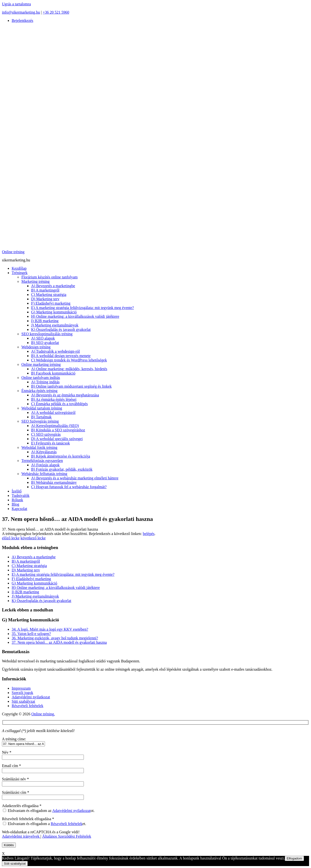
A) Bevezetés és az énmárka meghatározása (65, 395)
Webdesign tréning (36, 347)
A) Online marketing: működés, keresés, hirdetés (69, 369)
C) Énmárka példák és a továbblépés (59, 404)
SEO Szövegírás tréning (40, 421)
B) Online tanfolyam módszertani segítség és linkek (71, 386)
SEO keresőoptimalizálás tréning (47, 334)
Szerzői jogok (22, 693)
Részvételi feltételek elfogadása (28, 819)
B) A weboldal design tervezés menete (61, 356)
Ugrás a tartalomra (16, 4)
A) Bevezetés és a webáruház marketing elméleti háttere (75, 478)
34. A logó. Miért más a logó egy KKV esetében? (50, 629)
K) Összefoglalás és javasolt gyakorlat (61, 330)
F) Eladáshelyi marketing (51, 303)
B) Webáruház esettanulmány (54, 482)
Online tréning (13, 252)
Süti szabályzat (23, 701)
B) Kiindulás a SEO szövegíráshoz (58, 430)
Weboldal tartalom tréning (42, 408)
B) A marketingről (45, 290)
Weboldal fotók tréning (39, 447)
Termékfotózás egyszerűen (42, 461)
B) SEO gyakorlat (45, 343)
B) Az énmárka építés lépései (54, 399)
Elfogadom (294, 858)
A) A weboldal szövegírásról (53, 413)
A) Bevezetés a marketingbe (53, 286)
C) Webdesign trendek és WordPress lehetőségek (69, 360)
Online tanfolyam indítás (41, 378)
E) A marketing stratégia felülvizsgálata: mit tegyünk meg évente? (82, 308)
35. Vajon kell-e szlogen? (31, 634)
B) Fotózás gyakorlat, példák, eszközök (62, 469)
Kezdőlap (19, 268)
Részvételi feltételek (27, 706)
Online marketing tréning (41, 364)
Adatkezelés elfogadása (22, 806)
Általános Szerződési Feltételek (67, 836)
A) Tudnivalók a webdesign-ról (55, 351)
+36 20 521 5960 (56, 12)
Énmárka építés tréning (39, 391)
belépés (149, 534)
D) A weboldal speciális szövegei (57, 439)
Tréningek (20, 273)
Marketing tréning (35, 281)
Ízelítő (17, 491)
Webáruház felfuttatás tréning (44, 474)
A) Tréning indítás (45, 382)
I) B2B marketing (45, 321)
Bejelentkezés (22, 21)
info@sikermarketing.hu (21, 12)
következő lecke (33, 538)
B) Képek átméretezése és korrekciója (61, 456)
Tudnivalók (21, 496)
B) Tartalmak (41, 417)
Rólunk (17, 500)
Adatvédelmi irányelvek (21, 836)
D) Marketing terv (45, 299)
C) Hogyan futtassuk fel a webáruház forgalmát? (69, 487)
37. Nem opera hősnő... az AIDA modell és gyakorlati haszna (59, 642)
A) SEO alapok (43, 338)
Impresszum (21, 688)
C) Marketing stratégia (49, 295)
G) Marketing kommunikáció (54, 312)
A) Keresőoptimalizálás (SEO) (55, 426)
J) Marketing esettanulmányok (55, 325)
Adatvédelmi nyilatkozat (31, 697)
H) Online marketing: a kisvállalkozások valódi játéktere (75, 316)
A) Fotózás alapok (45, 465)
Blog (15, 504)
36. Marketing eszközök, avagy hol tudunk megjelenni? (55, 638)
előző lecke (11, 538)
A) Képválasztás (44, 452)
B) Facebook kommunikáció (53, 373)
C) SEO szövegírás (46, 434)
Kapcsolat (19, 509)
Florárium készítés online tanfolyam (50, 277)
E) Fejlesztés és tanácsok (51, 443)
